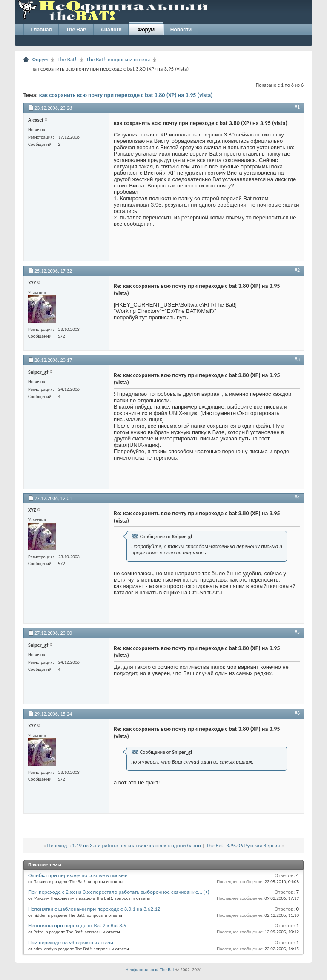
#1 (297, 107)
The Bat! (76, 30)
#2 (297, 270)
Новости (181, 30)
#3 (297, 359)
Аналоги (111, 30)
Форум (146, 30)
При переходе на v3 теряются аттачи (71, 942)
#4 (297, 497)
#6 (297, 713)
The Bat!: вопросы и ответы (118, 59)
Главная (42, 30)
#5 (297, 632)
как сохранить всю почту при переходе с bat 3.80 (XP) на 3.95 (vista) (126, 95)
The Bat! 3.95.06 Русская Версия (243, 845)
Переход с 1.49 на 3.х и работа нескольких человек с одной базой (124, 845)
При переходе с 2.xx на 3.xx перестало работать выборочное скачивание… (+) (119, 892)
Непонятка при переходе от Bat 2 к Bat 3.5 (77, 925)
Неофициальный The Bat (150, 970)
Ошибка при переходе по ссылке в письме (78, 875)
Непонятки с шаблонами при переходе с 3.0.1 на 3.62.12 (94, 909)
